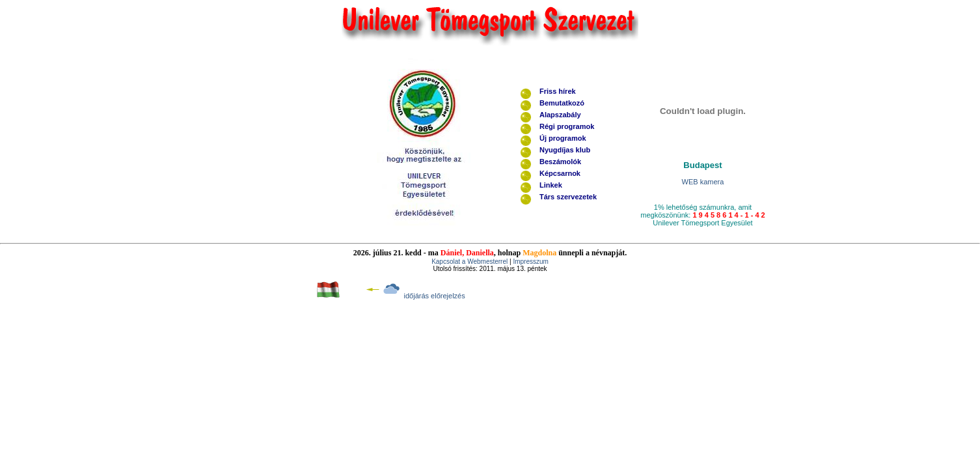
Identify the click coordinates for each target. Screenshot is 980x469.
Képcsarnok (560, 173)
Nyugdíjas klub (565, 150)
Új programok (563, 138)
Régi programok (567, 126)
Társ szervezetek (568, 197)
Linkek (551, 185)
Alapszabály (560, 115)
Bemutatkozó (562, 103)
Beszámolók (560, 162)
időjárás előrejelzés (435, 296)
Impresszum (530, 262)
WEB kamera (703, 182)
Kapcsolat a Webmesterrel (470, 262)
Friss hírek (558, 91)
